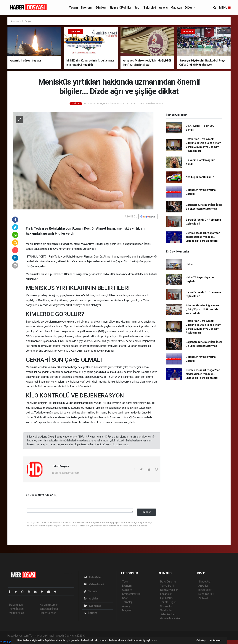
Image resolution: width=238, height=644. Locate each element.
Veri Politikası (17, 613)
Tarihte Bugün (168, 602)
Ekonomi (86, 8)
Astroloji (203, 598)
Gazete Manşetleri (171, 618)
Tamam (216, 640)
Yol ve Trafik (167, 586)
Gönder (147, 512)
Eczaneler (166, 594)
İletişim (90, 613)
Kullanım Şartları (49, 605)
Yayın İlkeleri (16, 609)
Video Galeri (94, 584)
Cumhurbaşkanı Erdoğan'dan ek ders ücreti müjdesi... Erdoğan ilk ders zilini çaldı (203, 237)
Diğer (189, 8)
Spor (137, 8)
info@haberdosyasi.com (66, 473)
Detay (201, 640)
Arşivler (91, 599)
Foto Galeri (93, 577)
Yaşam (73, 8)
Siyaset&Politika (120, 8)
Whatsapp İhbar (49, 609)
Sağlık (28, 21)
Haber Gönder (48, 613)
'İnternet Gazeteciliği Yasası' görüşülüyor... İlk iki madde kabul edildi (203, 309)
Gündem (101, 8)
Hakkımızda (16, 605)
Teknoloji (150, 8)
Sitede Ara (204, 582)
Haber (189, 264)
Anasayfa (16, 21)
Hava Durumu (168, 582)
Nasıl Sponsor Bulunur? (200, 177)
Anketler (203, 586)
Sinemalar (166, 606)
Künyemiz (92, 606)
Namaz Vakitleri (169, 590)
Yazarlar (91, 591)
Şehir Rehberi (168, 614)
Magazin (176, 8)
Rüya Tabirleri (206, 594)
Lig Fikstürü (167, 598)
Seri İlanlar (166, 610)
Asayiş (163, 8)
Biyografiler (205, 590)
